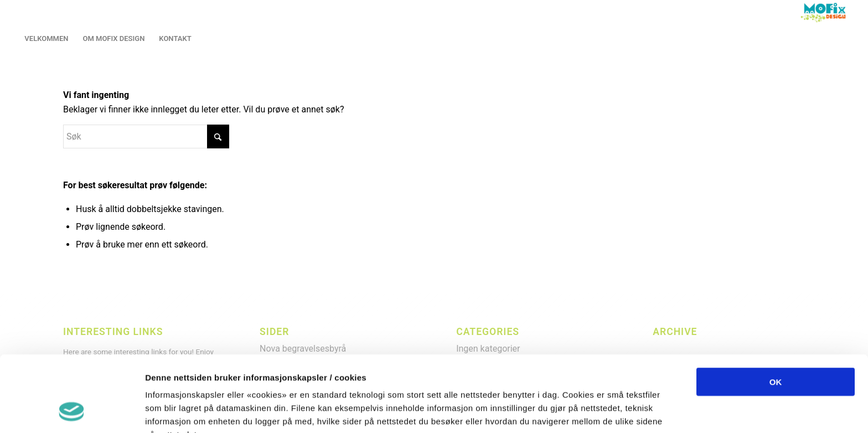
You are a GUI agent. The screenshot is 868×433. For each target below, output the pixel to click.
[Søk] (146, 136)
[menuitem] (46, 39)
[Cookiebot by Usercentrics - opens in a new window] (72, 411)
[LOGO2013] (826, 12)
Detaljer (587, 411)
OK (776, 311)
